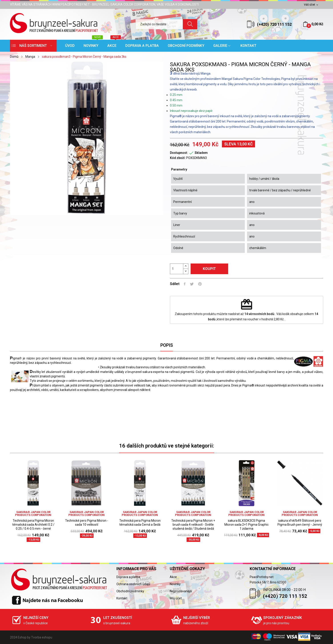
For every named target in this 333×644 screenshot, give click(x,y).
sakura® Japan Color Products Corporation (33, 513)
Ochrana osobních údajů (133, 584)
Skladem (201, 153)
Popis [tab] (167, 345)
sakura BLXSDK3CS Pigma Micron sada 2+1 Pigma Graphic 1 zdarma (246, 525)
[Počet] (177, 269)
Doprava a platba (128, 577)
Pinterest (200, 284)
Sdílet (185, 284)
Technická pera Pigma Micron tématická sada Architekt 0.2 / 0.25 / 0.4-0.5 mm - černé (33, 525)
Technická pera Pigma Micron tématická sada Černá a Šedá (140, 523)
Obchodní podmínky (130, 591)
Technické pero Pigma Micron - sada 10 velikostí (87, 523)
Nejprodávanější (181, 591)
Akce (173, 577)
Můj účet (176, 598)
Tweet (192, 284)
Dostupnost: (179, 153)
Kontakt (122, 598)
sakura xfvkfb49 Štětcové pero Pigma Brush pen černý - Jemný (300, 523)
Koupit (209, 269)
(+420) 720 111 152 (274, 24)
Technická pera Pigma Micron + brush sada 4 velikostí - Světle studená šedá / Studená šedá (193, 525)
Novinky (175, 584)
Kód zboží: (178, 158)
